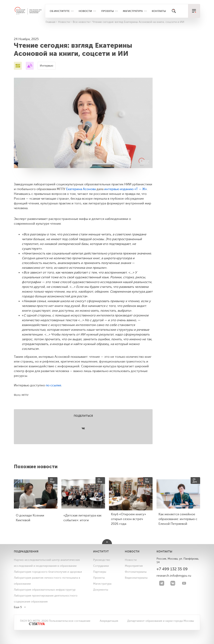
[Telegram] (162, 583)
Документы (101, 590)
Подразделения (26, 551)
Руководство (102, 560)
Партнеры (100, 572)
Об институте (60, 11)
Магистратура (133, 11)
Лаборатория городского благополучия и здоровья (48, 572)
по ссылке (53, 385)
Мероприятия (134, 566)
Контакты (159, 11)
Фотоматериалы (136, 572)
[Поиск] (174, 11)
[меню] (194, 11)
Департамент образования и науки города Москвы (161, 621)
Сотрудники (101, 566)
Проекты (107, 11)
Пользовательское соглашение (70, 621)
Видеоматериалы (136, 578)
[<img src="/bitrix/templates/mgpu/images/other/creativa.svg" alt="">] (32, 626)
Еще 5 (18, 607)
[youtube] (184, 583)
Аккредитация (109, 621)
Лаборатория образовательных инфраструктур (45, 590)
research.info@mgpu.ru (174, 576)
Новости (85, 11)
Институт (101, 551)
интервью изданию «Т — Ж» (126, 189)
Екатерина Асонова (81, 189)
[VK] (173, 583)
